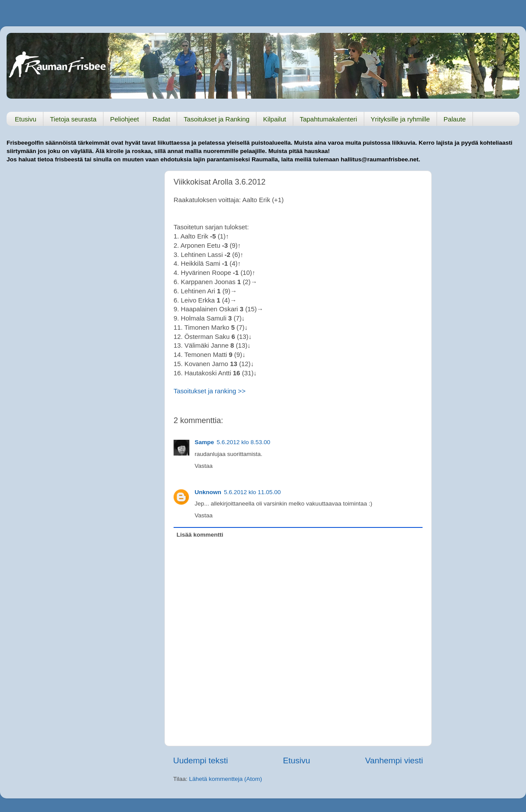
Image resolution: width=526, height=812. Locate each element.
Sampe (204, 442)
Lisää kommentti (200, 535)
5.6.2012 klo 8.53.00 (243, 442)
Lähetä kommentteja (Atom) (226, 779)
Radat (161, 119)
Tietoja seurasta (73, 119)
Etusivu (26, 119)
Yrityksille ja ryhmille (400, 119)
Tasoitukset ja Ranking (217, 119)
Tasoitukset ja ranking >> (210, 391)
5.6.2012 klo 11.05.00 (252, 492)
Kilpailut (275, 119)
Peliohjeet (124, 119)
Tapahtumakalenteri (329, 119)
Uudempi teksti (201, 760)
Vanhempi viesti (394, 760)
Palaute (455, 119)
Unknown (208, 492)
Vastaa (204, 466)
